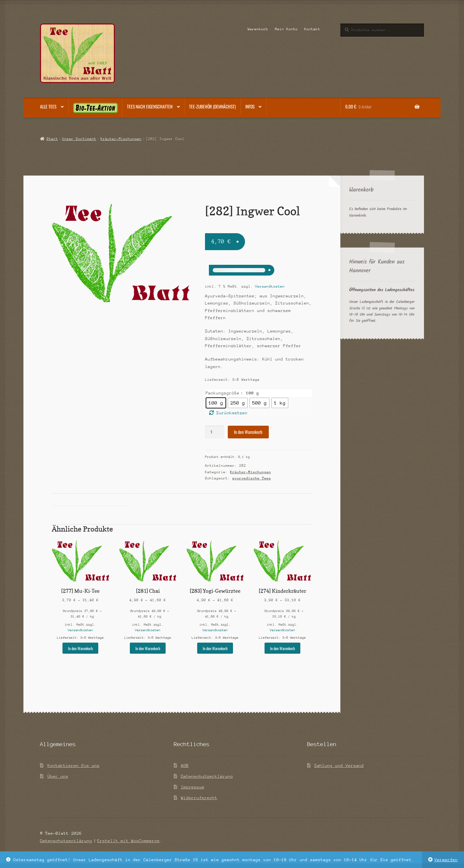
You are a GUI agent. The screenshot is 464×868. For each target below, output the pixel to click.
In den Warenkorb (248, 432)
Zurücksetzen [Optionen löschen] (232, 413)
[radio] (216, 403)
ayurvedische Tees (252, 478)
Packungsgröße (223, 393)
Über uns (58, 776)
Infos (250, 107)
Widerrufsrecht (199, 798)
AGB (185, 766)
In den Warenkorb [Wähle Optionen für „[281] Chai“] (148, 648)
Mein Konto (286, 29)
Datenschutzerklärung (207, 776)
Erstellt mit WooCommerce (129, 841)
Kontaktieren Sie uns (74, 766)
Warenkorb (258, 29)
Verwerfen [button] (446, 860)
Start (52, 139)
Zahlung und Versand (339, 766)
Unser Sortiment (79, 139)
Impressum (193, 787)
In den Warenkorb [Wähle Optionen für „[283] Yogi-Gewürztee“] (215, 648)
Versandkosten (270, 286)
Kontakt (312, 29)
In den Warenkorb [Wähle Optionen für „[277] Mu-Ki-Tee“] (80, 648)
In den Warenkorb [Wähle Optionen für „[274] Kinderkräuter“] (282, 648)
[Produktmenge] (214, 432)
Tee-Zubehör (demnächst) (212, 107)
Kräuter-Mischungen (121, 139)
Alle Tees (48, 107)
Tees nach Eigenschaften (150, 107)
